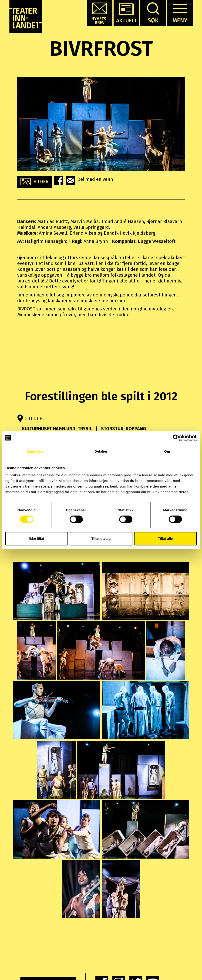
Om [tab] (167, 451)
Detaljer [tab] (101, 451)
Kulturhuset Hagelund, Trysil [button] (58, 429)
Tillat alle (165, 538)
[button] (100, 13)
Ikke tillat (37, 538)
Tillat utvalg (101, 538)
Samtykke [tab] (35, 451)
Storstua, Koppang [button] (123, 429)
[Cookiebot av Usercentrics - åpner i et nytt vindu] (176, 438)
